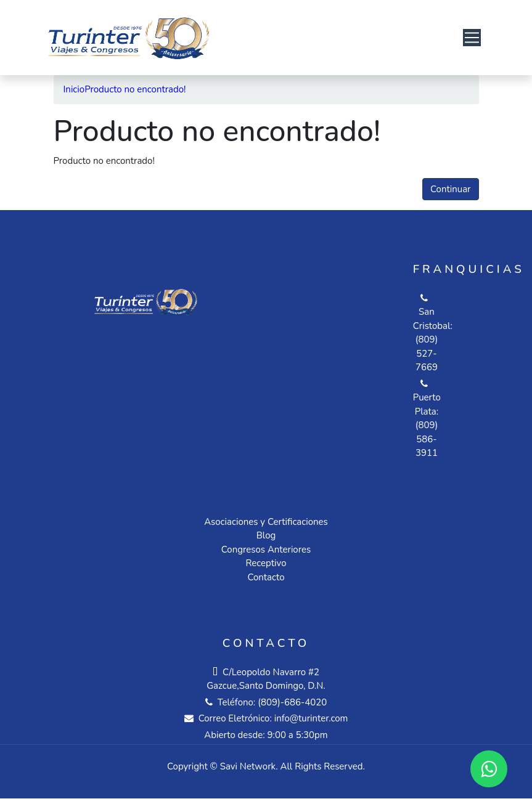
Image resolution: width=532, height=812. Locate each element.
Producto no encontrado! (135, 89)
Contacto (266, 577)
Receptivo (266, 563)
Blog (266, 535)
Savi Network (248, 766)
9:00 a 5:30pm (298, 735)
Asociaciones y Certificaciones (266, 522)
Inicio (74, 89)
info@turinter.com (310, 718)
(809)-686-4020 (292, 702)
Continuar (451, 189)
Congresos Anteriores (266, 550)
